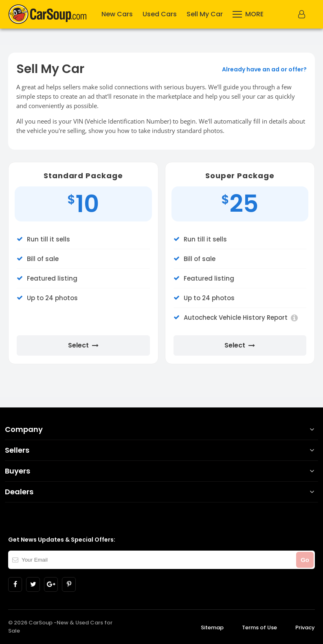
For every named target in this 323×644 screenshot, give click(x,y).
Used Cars (160, 14)
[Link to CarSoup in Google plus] (51, 584)
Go (305, 560)
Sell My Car (205, 14)
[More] (248, 14)
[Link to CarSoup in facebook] (15, 584)
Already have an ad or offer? (264, 69)
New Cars (117, 14)
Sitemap (212, 627)
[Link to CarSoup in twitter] (33, 584)
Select (83, 345)
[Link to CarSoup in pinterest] (69, 584)
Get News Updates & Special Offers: (62, 540)
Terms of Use (259, 627)
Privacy (305, 627)
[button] (303, 14)
